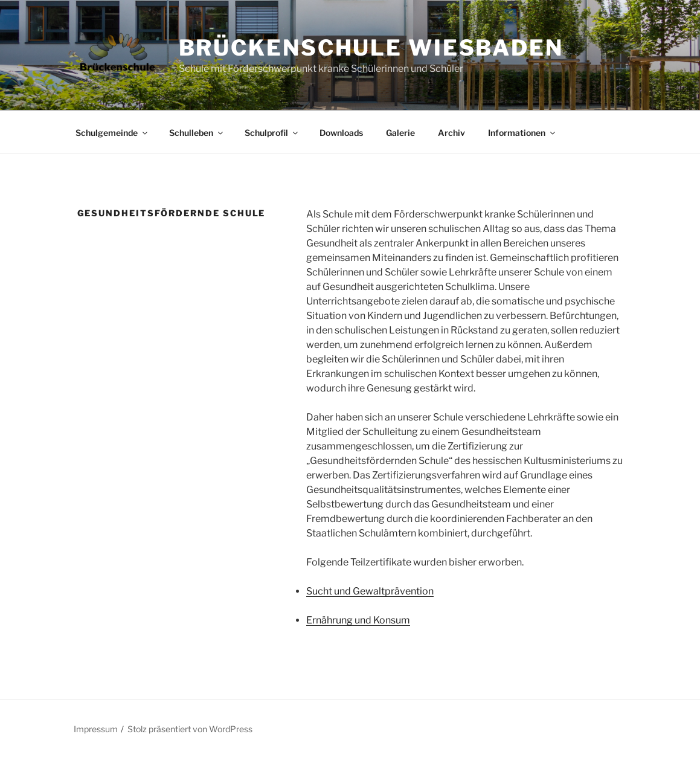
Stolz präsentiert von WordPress (190, 729)
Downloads (341, 133)
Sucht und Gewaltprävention (370, 591)
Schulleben (197, 133)
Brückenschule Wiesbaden (371, 48)
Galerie (400, 133)
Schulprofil (272, 133)
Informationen (522, 133)
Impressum (96, 729)
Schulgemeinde (112, 133)
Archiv (451, 133)
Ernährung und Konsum (358, 620)
